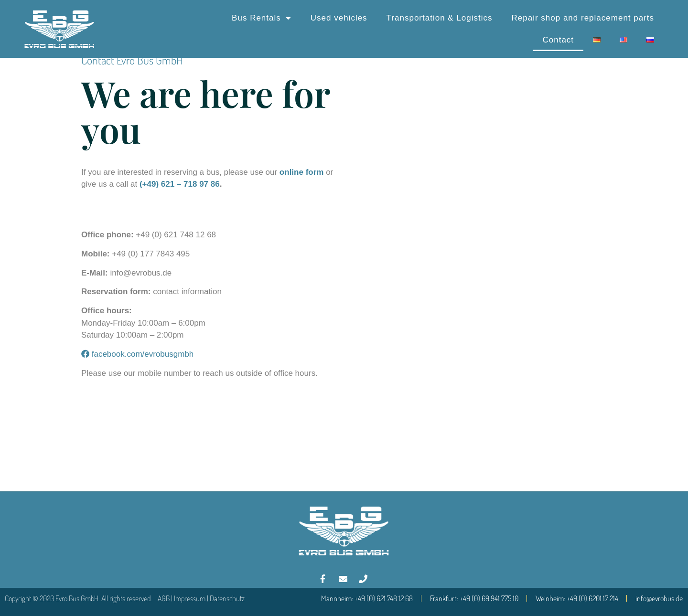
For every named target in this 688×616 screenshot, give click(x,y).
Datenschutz (227, 598)
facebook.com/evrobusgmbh (137, 354)
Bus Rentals (262, 18)
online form (302, 172)
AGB (164, 598)
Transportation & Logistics (440, 18)
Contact (558, 40)
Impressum (190, 598)
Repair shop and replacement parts (583, 18)
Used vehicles (339, 18)
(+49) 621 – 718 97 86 (180, 184)
